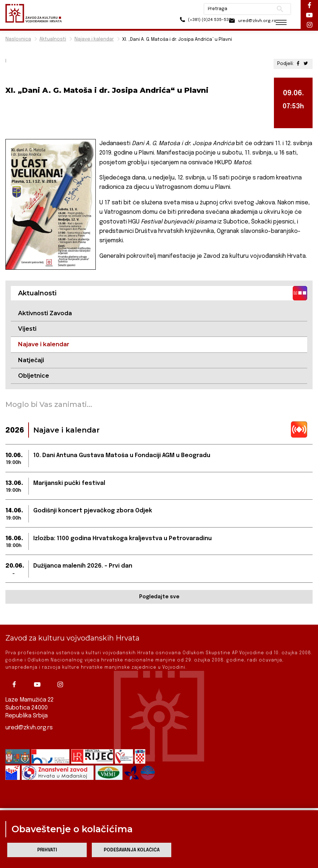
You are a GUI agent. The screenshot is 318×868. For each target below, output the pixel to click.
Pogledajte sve (159, 597)
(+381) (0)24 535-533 (192, 21)
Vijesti (27, 329)
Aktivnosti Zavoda (45, 313)
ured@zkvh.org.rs (29, 728)
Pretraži (275, 9)
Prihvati (47, 850)
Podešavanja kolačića (132, 850)
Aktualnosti (53, 39)
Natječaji (31, 360)
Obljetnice (34, 376)
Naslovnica (18, 39)
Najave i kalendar (94, 39)
